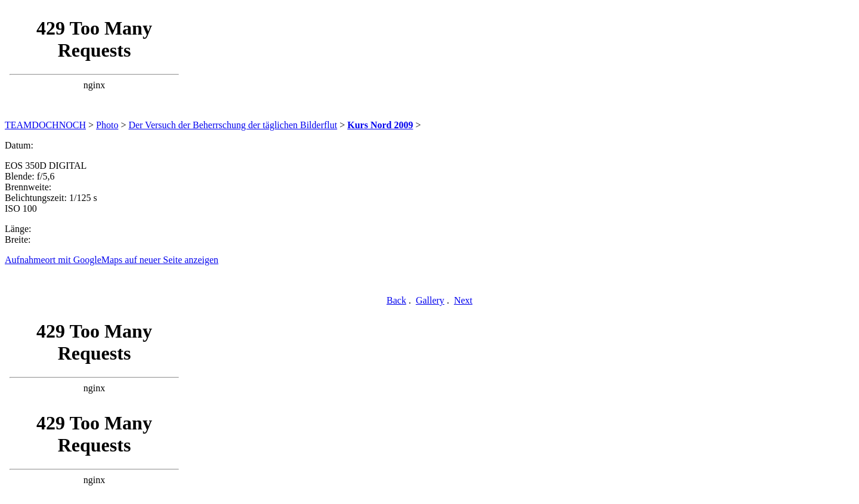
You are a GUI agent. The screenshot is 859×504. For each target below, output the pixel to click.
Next (463, 300)
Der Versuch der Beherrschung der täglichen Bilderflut (233, 125)
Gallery (430, 300)
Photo (107, 125)
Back (396, 300)
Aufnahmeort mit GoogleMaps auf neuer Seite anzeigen (112, 260)
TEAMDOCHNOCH (45, 125)
